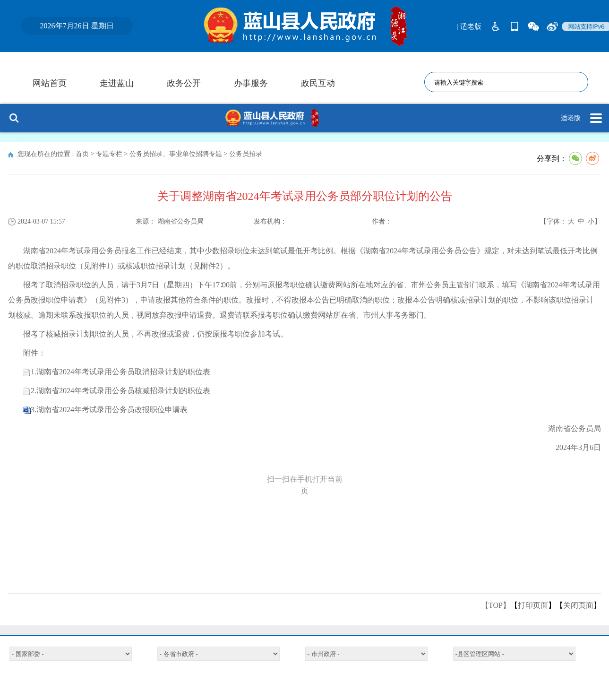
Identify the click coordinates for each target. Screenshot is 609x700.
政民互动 (318, 83)
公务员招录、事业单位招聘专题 (176, 154)
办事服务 (251, 83)
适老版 (571, 118)
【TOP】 (496, 605)
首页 (82, 154)
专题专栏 (109, 154)
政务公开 (184, 83)
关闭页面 (578, 605)
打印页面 (533, 605)
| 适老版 (470, 26)
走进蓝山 (117, 83)
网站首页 (50, 83)
